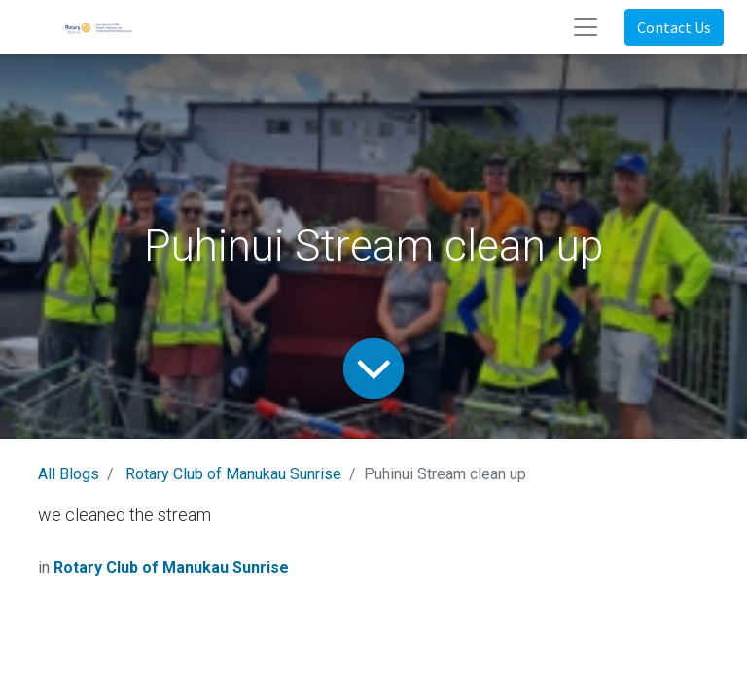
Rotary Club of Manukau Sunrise (233, 474)
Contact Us (674, 27)
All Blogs (69, 474)
